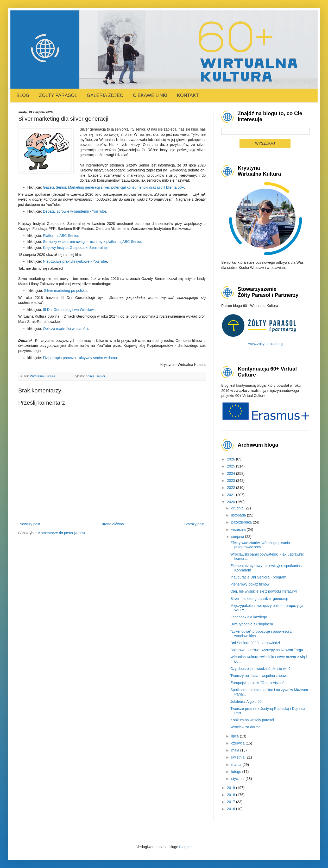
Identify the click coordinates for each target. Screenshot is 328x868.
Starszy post (194, 524)
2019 (232, 788)
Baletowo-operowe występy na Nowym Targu (267, 650)
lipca (235, 736)
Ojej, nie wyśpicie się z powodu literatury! (264, 591)
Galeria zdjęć (105, 95)
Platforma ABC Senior (61, 236)
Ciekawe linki (150, 95)
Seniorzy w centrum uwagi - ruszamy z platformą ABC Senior (92, 242)
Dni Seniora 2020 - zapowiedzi (255, 643)
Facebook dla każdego (249, 617)
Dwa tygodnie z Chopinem (252, 624)
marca (237, 765)
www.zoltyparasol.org (266, 344)
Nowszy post (30, 524)
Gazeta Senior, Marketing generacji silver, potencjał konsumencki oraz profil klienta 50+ (113, 187)
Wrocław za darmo (245, 727)
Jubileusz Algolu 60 (246, 701)
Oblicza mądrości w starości (66, 329)
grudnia (238, 508)
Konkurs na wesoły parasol (252, 720)
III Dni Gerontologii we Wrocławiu (70, 310)
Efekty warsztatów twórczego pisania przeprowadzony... (260, 545)
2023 (232, 481)
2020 (232, 502)
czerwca (238, 743)
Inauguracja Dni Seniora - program (258, 577)
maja (236, 750)
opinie (90, 376)
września (239, 530)
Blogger (185, 847)
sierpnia (238, 537)
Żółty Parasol (58, 95)
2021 (232, 495)
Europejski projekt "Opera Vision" (257, 683)
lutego (237, 772)
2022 (232, 488)
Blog (23, 95)
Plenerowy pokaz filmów (250, 584)
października (242, 522)
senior (101, 376)
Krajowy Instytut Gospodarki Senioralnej (75, 248)
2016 (232, 809)
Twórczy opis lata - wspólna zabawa (259, 676)
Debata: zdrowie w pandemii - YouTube (75, 211)
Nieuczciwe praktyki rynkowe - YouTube (75, 261)
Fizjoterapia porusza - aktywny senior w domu (80, 358)
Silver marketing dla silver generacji (259, 599)
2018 (232, 795)
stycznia (238, 779)
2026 (232, 459)
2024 (232, 473)
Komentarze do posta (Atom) (62, 533)
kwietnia (238, 757)
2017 (232, 802)
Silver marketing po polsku (65, 291)
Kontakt (188, 95)
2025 (232, 466)
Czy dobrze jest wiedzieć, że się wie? (260, 669)
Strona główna (112, 524)
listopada (239, 515)
